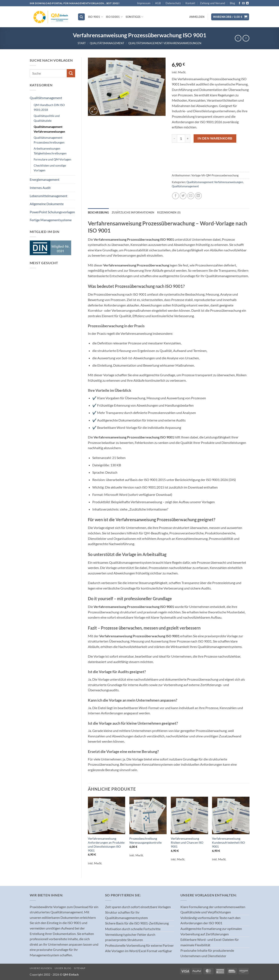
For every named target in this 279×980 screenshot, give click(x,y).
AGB (158, 3)
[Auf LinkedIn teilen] (198, 196)
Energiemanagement (45, 179)
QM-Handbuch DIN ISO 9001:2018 (49, 107)
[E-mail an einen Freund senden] (191, 196)
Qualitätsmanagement (107, 43)
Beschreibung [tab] (98, 212)
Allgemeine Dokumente (47, 204)
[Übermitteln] (71, 73)
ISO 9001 (96, 17)
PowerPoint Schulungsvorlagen (52, 212)
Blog (232, 3)
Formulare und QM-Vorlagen (52, 159)
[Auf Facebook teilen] (175, 196)
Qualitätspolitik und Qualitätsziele (47, 118)
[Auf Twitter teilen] (183, 196)
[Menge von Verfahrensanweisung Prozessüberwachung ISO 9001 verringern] (174, 138)
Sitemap (80, 968)
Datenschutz (173, 3)
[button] (197, 17)
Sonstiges (134, 17)
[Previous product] (246, 38)
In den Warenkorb (215, 138)
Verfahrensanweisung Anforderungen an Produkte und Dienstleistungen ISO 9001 (106, 844)
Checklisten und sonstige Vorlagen (50, 168)
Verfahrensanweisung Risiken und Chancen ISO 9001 (187, 842)
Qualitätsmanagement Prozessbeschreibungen (49, 140)
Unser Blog (63, 968)
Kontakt (190, 3)
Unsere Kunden (41, 968)
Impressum (144, 3)
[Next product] (238, 38)
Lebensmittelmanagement (49, 196)
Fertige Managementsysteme (51, 220)
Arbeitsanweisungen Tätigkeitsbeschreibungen (50, 151)
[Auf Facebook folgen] (239, 3)
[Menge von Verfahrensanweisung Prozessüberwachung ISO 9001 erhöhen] (188, 138)
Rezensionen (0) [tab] (169, 212)
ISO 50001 (114, 17)
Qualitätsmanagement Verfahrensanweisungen (165, 43)
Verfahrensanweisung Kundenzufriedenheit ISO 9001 (228, 842)
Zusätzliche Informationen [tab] (133, 212)
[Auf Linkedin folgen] (247, 3)
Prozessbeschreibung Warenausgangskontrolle (145, 840)
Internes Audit (40, 188)
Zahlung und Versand (212, 3)
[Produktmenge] (181, 138)
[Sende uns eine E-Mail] (243, 3)
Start (82, 43)
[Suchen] (81, 17)
